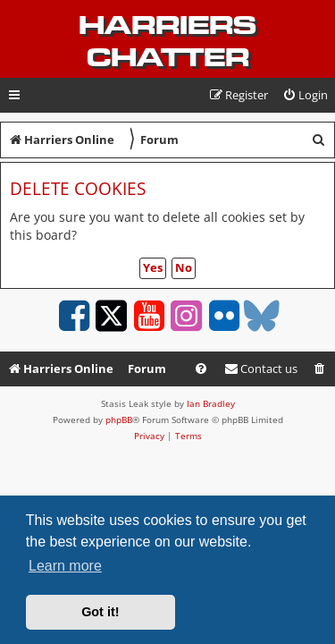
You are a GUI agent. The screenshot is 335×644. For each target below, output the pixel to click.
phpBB (119, 419)
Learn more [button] (65, 566)
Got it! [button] (100, 612)
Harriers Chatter (167, 41)
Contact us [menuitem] (261, 369)
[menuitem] (305, 95)
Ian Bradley (211, 403)
